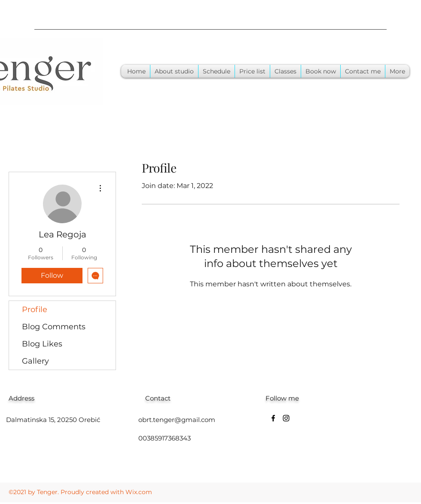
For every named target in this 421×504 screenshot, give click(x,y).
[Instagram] (286, 418)
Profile (35, 310)
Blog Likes (42, 344)
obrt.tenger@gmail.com (177, 420)
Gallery (35, 361)
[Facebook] (273, 418)
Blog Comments (54, 327)
